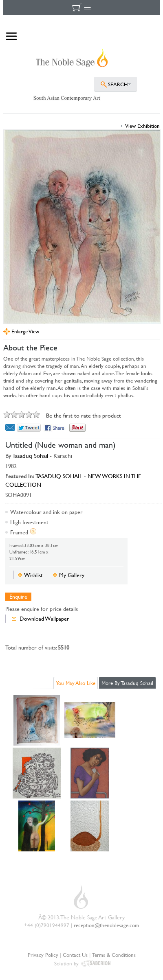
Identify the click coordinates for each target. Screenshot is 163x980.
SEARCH (118, 84)
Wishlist (33, 575)
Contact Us (75, 955)
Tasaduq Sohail (30, 456)
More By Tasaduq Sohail (127, 683)
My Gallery (72, 575)
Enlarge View (25, 331)
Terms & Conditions (114, 955)
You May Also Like (76, 683)
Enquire (18, 597)
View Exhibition (142, 126)
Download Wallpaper (44, 618)
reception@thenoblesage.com (106, 925)
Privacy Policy (43, 955)
